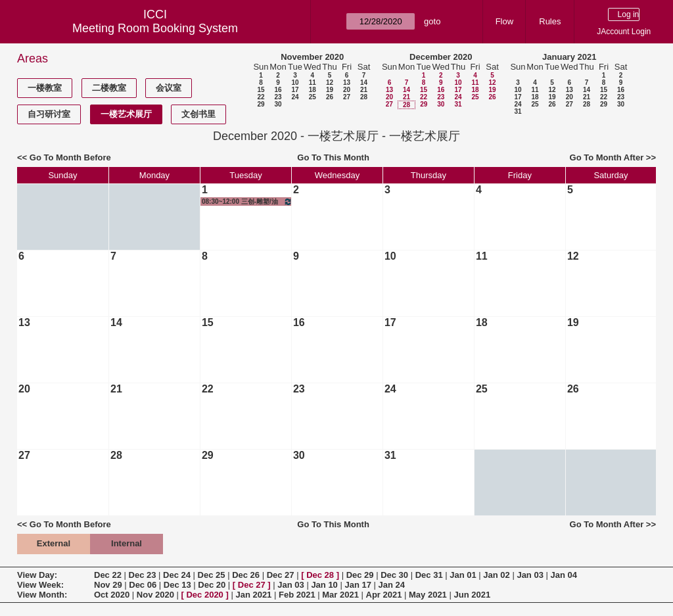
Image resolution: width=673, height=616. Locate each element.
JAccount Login (624, 32)
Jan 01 (463, 575)
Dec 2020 (204, 595)
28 (364, 97)
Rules (550, 21)
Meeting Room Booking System (155, 28)
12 (330, 83)
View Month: (42, 595)
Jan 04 (564, 575)
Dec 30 (394, 575)
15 (261, 90)
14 (364, 83)
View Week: (40, 585)
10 (295, 83)
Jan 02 (496, 575)
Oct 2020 (112, 595)
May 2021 (428, 595)
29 (261, 104)
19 (330, 90)
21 (364, 90)
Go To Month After (607, 157)
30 (278, 104)
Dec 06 (143, 585)
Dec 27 (281, 575)
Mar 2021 (340, 595)
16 (278, 90)
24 (295, 97)
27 (347, 97)
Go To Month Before (70, 157)
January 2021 (569, 57)
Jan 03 (530, 575)
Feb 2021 (297, 595)
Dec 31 (429, 575)
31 (458, 104)
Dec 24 (177, 575)
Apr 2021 (384, 595)
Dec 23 (143, 575)
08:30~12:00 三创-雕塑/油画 (247, 201)
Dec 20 (212, 585)
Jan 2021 (253, 595)
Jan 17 (358, 585)
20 (347, 90)
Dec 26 (246, 575)
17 (295, 90)
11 (313, 83)
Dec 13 (177, 585)
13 (347, 83)
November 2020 (312, 57)
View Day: (37, 575)
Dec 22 (108, 575)
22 (261, 97)
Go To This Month (333, 157)
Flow (504, 21)
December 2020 (441, 57)
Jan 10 (324, 585)
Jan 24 (392, 585)
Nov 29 (108, 585)
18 (313, 90)
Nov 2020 (155, 595)
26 (330, 97)
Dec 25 (212, 575)
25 (313, 97)
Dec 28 (320, 575)
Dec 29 (360, 575)
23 (278, 97)
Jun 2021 (472, 595)
